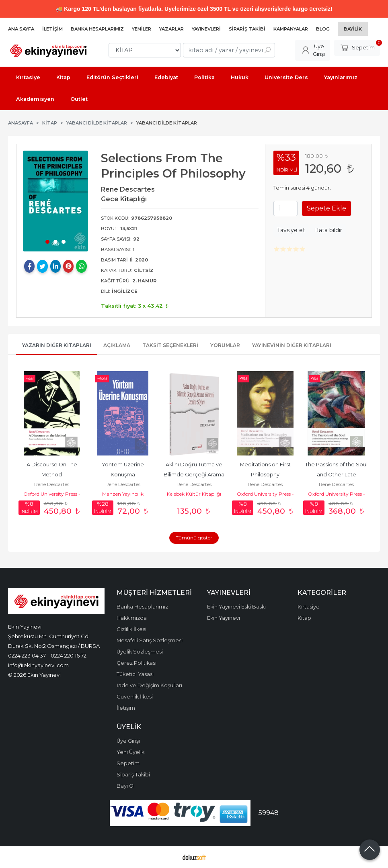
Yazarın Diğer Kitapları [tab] (57, 345)
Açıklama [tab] (117, 345)
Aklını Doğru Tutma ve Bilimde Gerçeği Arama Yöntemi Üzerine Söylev (194, 475)
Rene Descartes (52, 484)
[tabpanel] (55, 201)
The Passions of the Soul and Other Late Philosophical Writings (337, 475)
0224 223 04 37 (27, 656)
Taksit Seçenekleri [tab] (170, 345)
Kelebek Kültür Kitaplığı (194, 494)
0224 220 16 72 (69, 656)
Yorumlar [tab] (225, 345)
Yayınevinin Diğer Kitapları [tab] (292, 345)
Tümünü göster (194, 538)
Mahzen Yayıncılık (123, 494)
